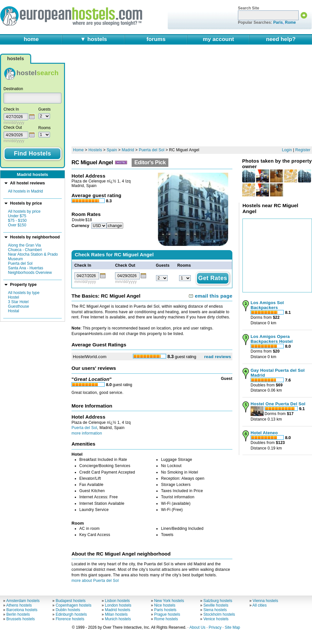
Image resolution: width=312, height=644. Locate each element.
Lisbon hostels (117, 601)
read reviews (218, 357)
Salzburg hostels (218, 601)
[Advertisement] (170, 98)
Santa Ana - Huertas (26, 268)
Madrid (128, 150)
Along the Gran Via (25, 245)
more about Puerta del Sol (95, 581)
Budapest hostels (71, 601)
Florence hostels (70, 619)
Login (287, 150)
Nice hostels (165, 605)
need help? (281, 39)
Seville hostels (216, 605)
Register (303, 150)
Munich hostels (118, 619)
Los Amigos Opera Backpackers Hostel (272, 339)
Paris (278, 22)
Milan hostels (116, 614)
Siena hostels (215, 610)
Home (78, 150)
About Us (197, 627)
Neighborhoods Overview (30, 273)
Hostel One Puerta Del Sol (278, 404)
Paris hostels (165, 610)
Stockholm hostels (219, 614)
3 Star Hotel (18, 302)
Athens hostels (19, 605)
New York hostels (169, 601)
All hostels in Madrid (26, 191)
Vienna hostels (265, 601)
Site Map (232, 627)
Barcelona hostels (22, 610)
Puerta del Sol (20, 263)
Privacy (215, 627)
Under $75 (17, 216)
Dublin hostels (68, 610)
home (31, 39)
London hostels (118, 605)
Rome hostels (166, 619)
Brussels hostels (21, 619)
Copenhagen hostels (73, 605)
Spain (112, 150)
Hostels (95, 150)
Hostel (14, 297)
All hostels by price (24, 211)
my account (218, 39)
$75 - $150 (17, 221)
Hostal (14, 311)
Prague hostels (167, 614)
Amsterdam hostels (23, 601)
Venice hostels (216, 619)
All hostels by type (24, 293)
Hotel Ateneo (264, 433)
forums (156, 39)
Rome (290, 22)
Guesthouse (19, 306)
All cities (260, 605)
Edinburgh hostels (71, 614)
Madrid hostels (118, 610)
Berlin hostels (18, 614)
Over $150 (17, 225)
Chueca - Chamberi (25, 250)
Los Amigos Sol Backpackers (267, 305)
